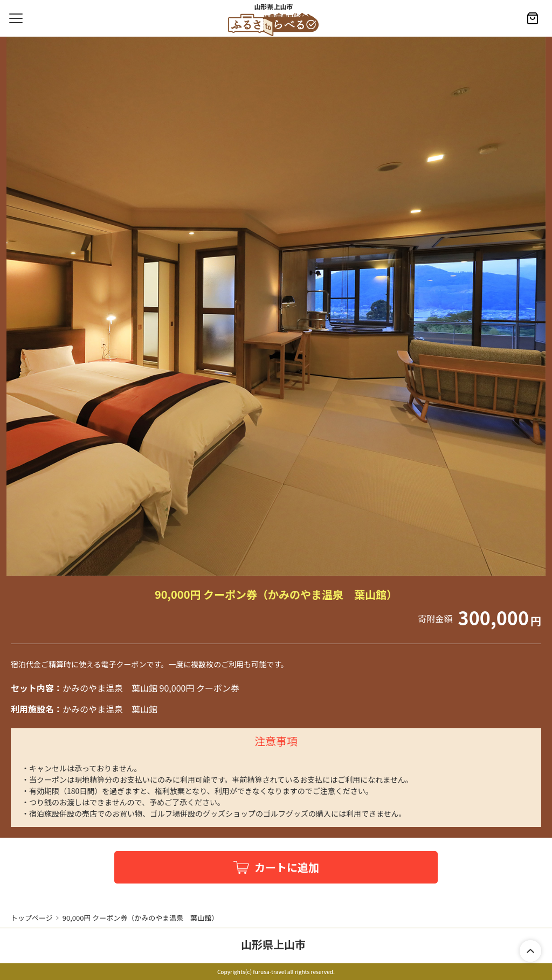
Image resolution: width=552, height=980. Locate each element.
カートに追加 (287, 867)
